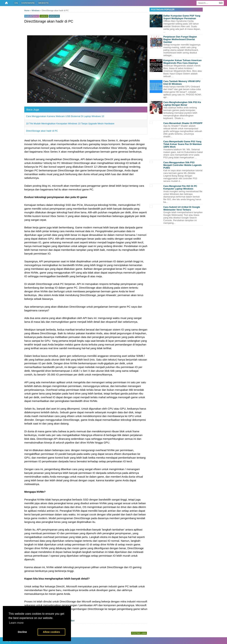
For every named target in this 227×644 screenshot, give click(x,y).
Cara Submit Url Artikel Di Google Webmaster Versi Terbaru (182, 208)
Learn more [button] (16, 623)
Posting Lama (139, 633)
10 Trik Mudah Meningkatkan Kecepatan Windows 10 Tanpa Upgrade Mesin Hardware (70, 124)
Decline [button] (22, 632)
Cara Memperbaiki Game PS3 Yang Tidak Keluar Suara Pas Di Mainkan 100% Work (183, 144)
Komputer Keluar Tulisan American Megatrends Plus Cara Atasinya (182, 62)
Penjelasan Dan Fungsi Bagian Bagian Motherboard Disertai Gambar (180, 39)
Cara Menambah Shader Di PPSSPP (183, 123)
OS (16, 3)
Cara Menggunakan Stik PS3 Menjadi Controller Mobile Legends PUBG (182, 165)
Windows (54, 16)
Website (44, 3)
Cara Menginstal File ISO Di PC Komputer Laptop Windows (180, 187)
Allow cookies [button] (51, 632)
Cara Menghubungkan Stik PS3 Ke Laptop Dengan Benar (182, 104)
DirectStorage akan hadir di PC (42, 131)
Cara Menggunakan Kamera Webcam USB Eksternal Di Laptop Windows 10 (65, 116)
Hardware (28, 3)
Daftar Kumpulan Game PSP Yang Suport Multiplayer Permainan (182, 17)
